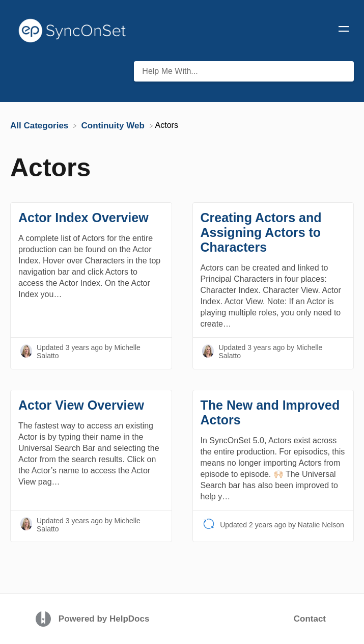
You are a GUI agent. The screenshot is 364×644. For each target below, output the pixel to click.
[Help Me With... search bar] (244, 71)
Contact (310, 619)
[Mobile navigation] (344, 31)
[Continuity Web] (114, 125)
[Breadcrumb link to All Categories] (40, 125)
